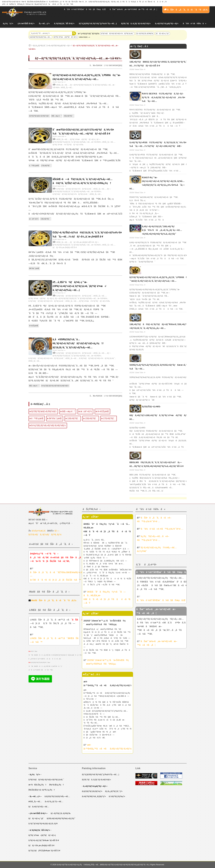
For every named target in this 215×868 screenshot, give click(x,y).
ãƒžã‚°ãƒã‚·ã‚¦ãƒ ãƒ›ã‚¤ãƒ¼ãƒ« (136, 23)
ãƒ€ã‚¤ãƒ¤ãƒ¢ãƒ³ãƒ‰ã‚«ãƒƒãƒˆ (61, 818)
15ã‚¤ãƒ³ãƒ (69, 116)
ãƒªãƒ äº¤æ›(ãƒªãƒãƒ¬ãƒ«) (66, 37)
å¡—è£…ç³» (44, 23)
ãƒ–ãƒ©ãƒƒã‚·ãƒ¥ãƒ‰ (145, 33)
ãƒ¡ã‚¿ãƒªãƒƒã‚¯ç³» (114, 791)
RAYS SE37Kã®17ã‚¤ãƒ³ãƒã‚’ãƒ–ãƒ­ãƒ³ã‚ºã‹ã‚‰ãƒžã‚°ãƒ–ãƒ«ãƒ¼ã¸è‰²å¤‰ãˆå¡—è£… (164, 97)
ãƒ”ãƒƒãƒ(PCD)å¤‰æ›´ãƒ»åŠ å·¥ (44, 851)
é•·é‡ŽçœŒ (34, 326)
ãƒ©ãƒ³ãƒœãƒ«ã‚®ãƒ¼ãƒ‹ (39, 116)
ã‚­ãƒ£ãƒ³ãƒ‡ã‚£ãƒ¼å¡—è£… (41, 37)
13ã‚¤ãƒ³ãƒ (46, 219)
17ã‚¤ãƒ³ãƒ (46, 166)
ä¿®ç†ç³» (8, 23)
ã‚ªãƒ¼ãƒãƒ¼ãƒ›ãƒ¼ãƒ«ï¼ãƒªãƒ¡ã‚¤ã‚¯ (117, 33)
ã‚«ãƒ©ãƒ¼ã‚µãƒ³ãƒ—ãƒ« (167, 23)
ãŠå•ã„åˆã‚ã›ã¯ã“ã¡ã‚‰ (186, 10)
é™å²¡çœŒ (34, 166)
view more (83, 37)
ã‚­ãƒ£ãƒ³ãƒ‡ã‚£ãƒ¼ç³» (92, 791)
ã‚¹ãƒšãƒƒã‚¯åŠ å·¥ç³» (64, 23)
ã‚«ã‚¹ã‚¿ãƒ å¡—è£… (54, 801)
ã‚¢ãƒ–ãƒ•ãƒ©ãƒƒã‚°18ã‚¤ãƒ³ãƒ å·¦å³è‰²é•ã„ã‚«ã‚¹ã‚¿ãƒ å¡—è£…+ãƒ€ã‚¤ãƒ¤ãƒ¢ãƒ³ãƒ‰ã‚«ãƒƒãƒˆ (162, 230)
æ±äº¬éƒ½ (34, 219)
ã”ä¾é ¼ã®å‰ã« (195, 23)
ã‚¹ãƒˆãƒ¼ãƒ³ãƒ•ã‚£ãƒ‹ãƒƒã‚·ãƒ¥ (43, 824)
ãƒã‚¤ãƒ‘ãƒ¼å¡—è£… (39, 807)
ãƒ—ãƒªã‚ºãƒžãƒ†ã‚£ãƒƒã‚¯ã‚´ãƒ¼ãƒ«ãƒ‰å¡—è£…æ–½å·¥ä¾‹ (81, 298)
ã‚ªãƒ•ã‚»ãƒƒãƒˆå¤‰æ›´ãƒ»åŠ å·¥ (44, 840)
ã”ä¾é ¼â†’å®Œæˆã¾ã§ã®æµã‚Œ (85, 9)
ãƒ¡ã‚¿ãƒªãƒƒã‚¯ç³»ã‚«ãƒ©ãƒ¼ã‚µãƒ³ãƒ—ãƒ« (52, 46)
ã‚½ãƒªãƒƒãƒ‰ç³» (117, 796)
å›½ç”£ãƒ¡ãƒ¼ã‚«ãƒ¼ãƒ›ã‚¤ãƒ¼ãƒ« (55, 386)
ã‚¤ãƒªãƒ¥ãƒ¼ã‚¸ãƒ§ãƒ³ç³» (94, 796)
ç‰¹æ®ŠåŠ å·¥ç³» (26, 23)
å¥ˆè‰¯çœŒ (34, 268)
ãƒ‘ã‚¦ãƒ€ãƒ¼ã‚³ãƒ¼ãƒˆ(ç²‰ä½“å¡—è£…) (98, 23)
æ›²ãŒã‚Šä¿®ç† (37, 785)
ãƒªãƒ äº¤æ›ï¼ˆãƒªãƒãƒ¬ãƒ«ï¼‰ (68, 145)
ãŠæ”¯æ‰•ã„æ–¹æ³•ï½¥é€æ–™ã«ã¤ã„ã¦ (133, 9)
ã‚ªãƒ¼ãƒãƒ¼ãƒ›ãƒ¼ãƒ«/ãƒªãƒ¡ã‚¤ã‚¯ (46, 780)
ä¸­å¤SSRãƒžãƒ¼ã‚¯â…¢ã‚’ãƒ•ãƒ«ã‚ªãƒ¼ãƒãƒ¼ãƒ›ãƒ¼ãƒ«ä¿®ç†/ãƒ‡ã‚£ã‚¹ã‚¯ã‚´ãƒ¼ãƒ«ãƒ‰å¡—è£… (78, 343)
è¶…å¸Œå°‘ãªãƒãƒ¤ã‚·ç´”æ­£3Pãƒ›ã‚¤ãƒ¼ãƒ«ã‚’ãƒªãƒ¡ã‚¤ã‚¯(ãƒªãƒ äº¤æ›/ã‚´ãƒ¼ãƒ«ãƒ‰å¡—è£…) (79, 286)
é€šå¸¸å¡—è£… (63, 85)
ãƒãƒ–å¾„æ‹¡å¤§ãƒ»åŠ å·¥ (82, 242)
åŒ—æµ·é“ (57, 116)
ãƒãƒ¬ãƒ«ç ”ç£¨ (162, 33)
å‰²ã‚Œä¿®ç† (56, 785)
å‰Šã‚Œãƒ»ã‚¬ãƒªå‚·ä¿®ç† (42, 790)
